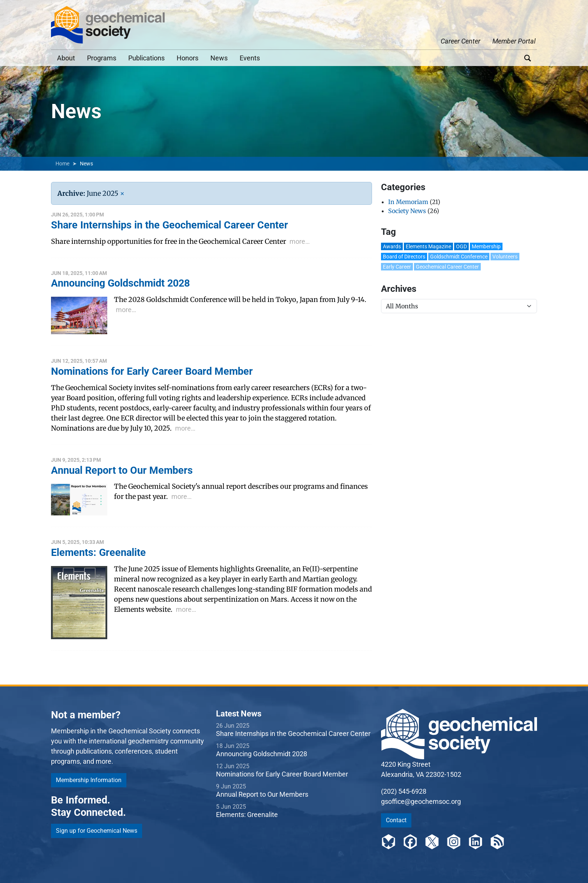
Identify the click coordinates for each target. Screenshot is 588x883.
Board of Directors (404, 257)
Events (250, 58)
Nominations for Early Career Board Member (282, 774)
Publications (146, 58)
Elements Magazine (428, 246)
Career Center (460, 41)
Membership (486, 246)
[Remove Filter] (122, 193)
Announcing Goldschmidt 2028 (262, 754)
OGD (461, 246)
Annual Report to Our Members (262, 794)
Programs (102, 58)
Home (62, 164)
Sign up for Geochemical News (97, 831)
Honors (187, 58)
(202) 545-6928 (404, 791)
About (66, 58)
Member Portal (514, 41)
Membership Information (89, 780)
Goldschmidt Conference (459, 257)
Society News (407, 211)
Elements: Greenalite (247, 815)
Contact (396, 820)
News (219, 58)
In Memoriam (408, 202)
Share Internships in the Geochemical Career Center (293, 734)
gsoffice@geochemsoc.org (421, 801)
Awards (392, 246)
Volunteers (505, 257)
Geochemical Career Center (447, 267)
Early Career (397, 267)
